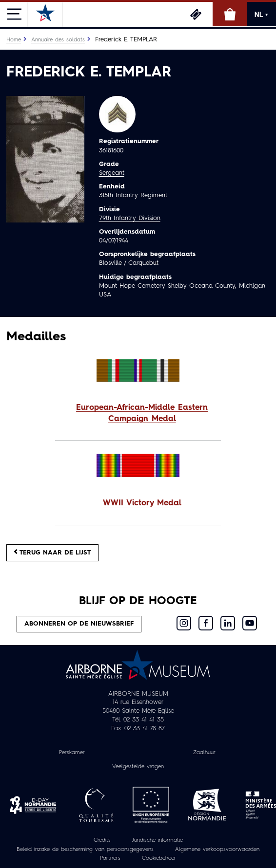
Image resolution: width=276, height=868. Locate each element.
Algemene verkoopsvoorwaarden (217, 850)
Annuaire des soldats (58, 40)
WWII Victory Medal (142, 503)
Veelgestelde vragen (138, 767)
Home (14, 40)
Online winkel (230, 14)
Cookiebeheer (159, 858)
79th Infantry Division (130, 218)
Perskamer (72, 753)
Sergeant (112, 173)
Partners (110, 858)
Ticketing (196, 14)
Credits (102, 840)
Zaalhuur (204, 753)
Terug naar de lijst (52, 552)
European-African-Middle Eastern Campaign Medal (142, 414)
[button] (138, 414)
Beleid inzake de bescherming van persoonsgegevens (85, 850)
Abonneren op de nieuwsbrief (79, 624)
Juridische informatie (158, 840)
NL (261, 15)
